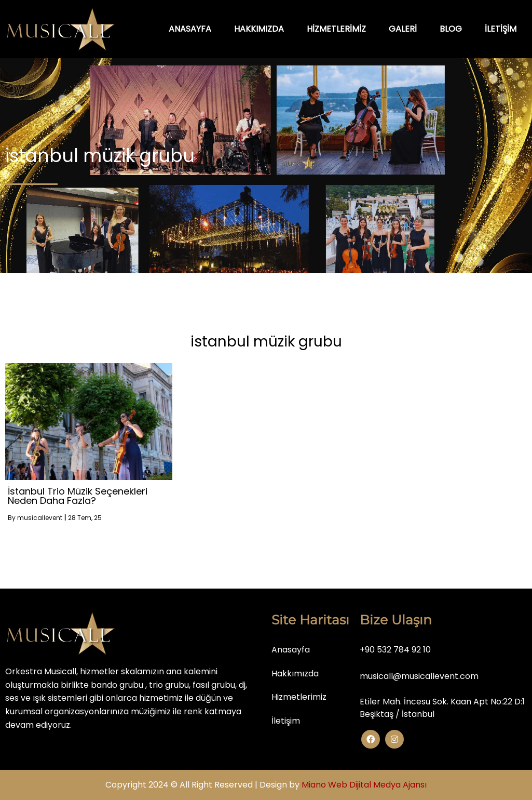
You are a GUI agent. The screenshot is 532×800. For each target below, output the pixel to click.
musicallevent (40, 518)
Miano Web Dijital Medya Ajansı (364, 785)
